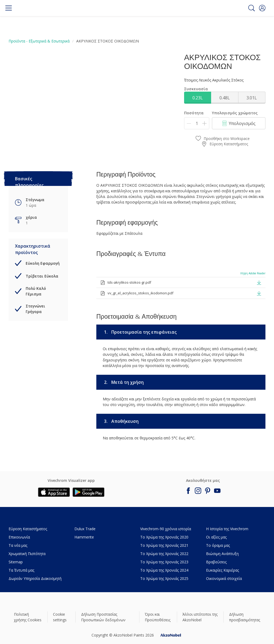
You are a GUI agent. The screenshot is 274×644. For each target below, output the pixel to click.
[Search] (252, 8)
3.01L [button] (252, 98)
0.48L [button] (225, 98)
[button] (262, 8)
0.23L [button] (198, 98)
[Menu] (9, 8)
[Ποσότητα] (197, 123)
